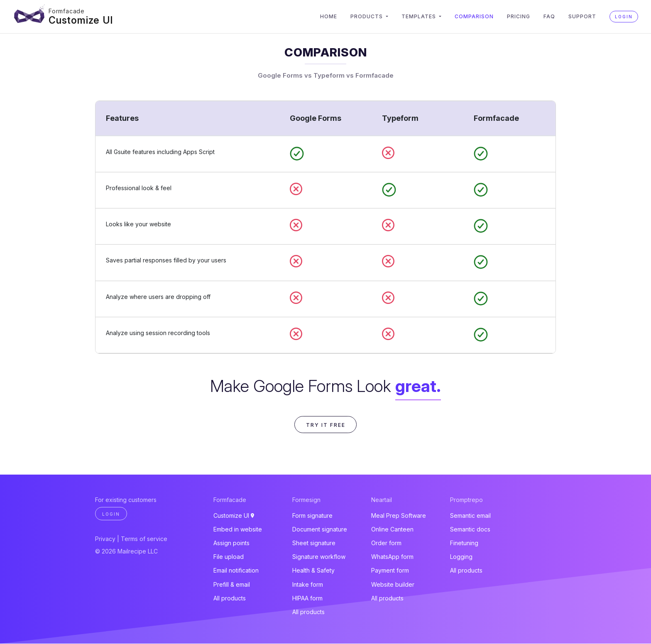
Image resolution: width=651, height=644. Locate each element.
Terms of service (144, 540)
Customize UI (82, 20)
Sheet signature (314, 543)
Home (329, 16)
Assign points (231, 543)
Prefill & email (232, 585)
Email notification (236, 571)
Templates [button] (420, 16)
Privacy (105, 540)
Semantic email (470, 516)
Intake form (308, 585)
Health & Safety (313, 571)
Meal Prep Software (399, 516)
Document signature (320, 530)
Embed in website (238, 530)
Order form (386, 543)
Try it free (326, 425)
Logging (461, 557)
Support (582, 16)
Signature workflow (319, 557)
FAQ (549, 16)
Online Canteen (392, 530)
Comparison (474, 16)
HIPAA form (307, 599)
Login (624, 17)
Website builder (393, 585)
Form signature (312, 516)
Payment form (390, 571)
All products (230, 599)
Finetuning (464, 543)
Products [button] (367, 16)
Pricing (519, 16)
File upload (229, 557)
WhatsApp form (392, 557)
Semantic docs (470, 530)
